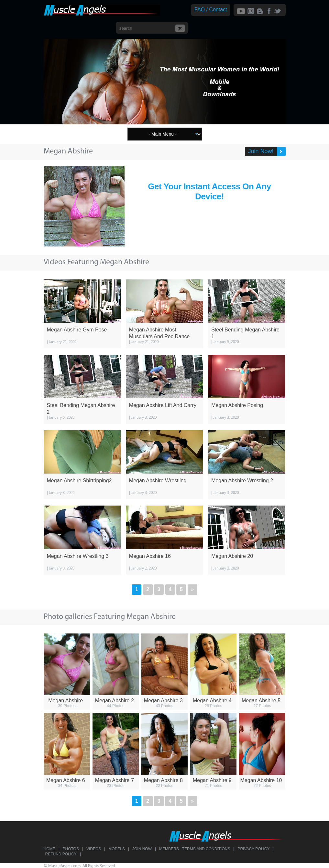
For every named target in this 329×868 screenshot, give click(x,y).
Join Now (142, 849)
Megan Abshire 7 (115, 780)
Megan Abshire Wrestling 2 (242, 481)
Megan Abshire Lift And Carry (163, 405)
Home (49, 849)
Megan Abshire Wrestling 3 (78, 556)
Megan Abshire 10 (261, 780)
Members (169, 849)
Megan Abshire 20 (232, 556)
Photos (71, 849)
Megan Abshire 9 (212, 780)
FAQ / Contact (211, 10)
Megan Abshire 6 (66, 780)
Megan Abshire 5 (261, 701)
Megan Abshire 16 (150, 556)
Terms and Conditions (206, 849)
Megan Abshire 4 (212, 701)
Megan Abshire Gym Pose (77, 330)
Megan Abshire (66, 701)
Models (117, 849)
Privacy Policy (253, 849)
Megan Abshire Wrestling (158, 481)
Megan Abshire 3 (163, 701)
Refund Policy (61, 854)
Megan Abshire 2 (115, 701)
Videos (94, 849)
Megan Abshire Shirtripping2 (79, 481)
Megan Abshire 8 (163, 780)
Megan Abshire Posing (237, 405)
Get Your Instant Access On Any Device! (209, 191)
